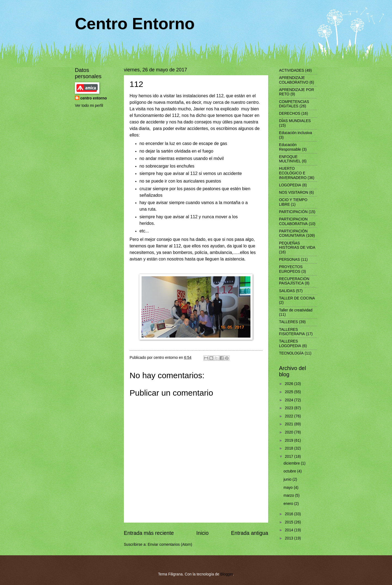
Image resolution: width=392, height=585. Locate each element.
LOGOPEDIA (290, 185)
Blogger (227, 574)
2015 (290, 522)
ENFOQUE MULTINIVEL (290, 159)
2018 (290, 448)
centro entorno (94, 98)
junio (288, 479)
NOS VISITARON (294, 193)
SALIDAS (287, 291)
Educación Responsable (290, 147)
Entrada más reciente (149, 533)
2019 (290, 440)
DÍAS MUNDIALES (295, 121)
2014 (290, 530)
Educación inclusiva (295, 133)
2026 (290, 384)
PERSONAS (290, 260)
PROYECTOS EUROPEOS (291, 269)
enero (289, 504)
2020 (290, 432)
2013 (290, 538)
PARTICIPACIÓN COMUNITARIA (293, 234)
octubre (290, 471)
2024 (290, 400)
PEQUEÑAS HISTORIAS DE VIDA (297, 245)
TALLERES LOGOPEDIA (290, 344)
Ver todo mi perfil (89, 106)
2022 (290, 416)
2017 (290, 457)
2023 (290, 408)
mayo (289, 488)
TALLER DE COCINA (297, 298)
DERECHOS (290, 113)
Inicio (202, 533)
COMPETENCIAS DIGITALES (294, 104)
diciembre (292, 463)
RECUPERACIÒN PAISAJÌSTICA (294, 281)
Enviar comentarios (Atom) (170, 545)
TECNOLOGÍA (291, 353)
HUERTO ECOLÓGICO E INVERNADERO (293, 173)
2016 (290, 514)
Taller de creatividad (296, 310)
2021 (290, 424)
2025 (290, 392)
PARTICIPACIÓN (293, 212)
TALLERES (289, 322)
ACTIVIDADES (292, 70)
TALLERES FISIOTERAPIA (292, 332)
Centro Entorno (135, 24)
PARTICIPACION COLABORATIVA (293, 222)
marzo (289, 495)
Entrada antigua (250, 533)
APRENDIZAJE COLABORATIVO (294, 80)
